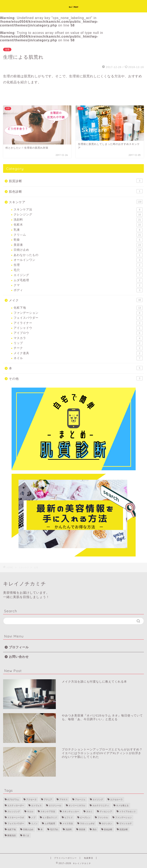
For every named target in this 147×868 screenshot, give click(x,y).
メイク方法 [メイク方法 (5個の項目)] (68, 823)
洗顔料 (78, 220)
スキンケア (76, 202)
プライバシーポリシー (65, 858)
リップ (78, 343)
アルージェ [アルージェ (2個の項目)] (80, 799)
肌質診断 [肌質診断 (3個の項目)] (124, 829)
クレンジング (78, 215)
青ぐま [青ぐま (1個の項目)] (26, 835)
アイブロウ (78, 333)
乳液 (78, 230)
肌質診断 (76, 181)
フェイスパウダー (78, 318)
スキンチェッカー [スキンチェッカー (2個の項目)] (71, 811)
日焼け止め (78, 250)
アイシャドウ (78, 328)
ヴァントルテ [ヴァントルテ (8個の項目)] (125, 823)
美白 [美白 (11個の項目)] (94, 829)
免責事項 (88, 858)
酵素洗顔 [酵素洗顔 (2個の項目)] (12, 835)
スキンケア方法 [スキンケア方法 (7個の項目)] (48, 811)
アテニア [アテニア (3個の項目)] (48, 799)
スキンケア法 (78, 210)
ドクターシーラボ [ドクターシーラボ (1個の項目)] (16, 817)
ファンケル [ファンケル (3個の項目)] (103, 817)
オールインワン (78, 260)
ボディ (78, 290)
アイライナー (78, 323)
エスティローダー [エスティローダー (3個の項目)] (16, 805)
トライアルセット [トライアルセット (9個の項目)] (128, 811)
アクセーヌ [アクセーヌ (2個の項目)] (31, 799)
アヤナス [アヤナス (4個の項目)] (63, 799)
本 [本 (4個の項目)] (42, 829)
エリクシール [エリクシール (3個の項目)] (55, 805)
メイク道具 (78, 353)
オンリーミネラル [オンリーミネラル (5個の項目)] (77, 805)
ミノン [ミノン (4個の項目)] (34, 823)
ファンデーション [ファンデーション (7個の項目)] (123, 817)
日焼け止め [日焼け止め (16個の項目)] (28, 829)
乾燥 (78, 240)
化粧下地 (78, 308)
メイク (76, 300)
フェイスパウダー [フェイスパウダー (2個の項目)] (16, 823)
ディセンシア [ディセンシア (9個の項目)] (106, 811)
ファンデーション (78, 313)
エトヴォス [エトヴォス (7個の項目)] (36, 805)
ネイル (78, 358)
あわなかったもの (78, 255)
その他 (76, 378)
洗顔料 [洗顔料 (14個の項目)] (69, 829)
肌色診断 (76, 191)
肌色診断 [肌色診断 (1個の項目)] (108, 829)
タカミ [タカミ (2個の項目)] (89, 811)
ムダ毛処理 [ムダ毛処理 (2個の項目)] (50, 823)
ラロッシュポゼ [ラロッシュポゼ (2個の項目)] (87, 823)
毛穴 (78, 270)
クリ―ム (78, 235)
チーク (78, 348)
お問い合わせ (19, 657)
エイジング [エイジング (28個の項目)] (98, 799)
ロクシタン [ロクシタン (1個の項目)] (107, 823)
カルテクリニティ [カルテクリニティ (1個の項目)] (101, 805)
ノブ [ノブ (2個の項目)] (33, 817)
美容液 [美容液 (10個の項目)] (82, 829)
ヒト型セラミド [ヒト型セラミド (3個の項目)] (50, 817)
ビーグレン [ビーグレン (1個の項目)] (85, 817)
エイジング (78, 275)
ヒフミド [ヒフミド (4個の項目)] (69, 817)
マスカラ (78, 338)
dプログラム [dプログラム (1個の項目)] (13, 799)
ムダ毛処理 (78, 280)
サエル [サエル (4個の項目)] (30, 811)
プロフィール (19, 647)
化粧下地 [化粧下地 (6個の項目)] (12, 829)
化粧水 (78, 225)
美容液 (78, 245)
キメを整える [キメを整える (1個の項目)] (122, 805)
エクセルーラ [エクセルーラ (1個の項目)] (116, 799)
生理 (7, 50)
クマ (78, 285)
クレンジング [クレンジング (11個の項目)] (14, 811)
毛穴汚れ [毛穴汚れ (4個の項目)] (54, 829)
